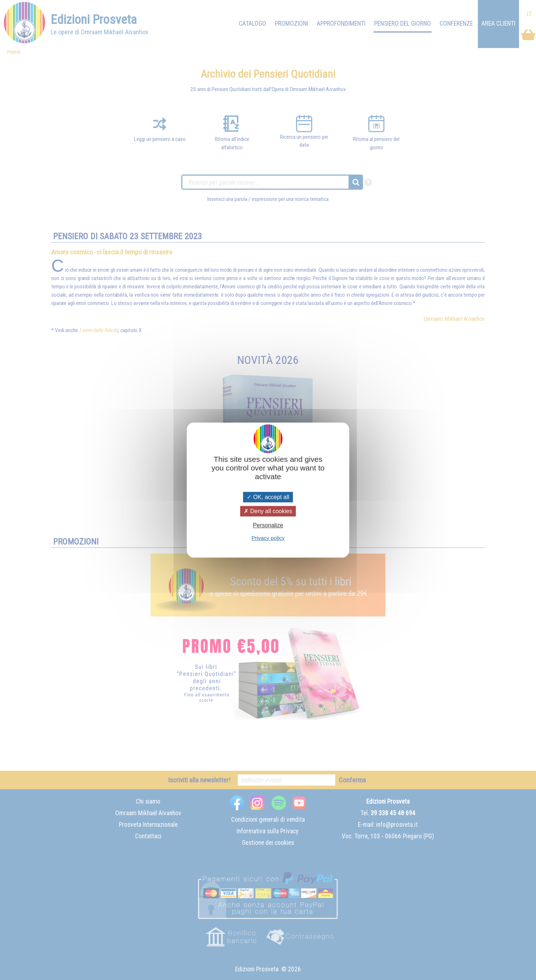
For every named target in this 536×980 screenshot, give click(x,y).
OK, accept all (268, 497)
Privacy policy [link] (268, 538)
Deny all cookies (268, 511)
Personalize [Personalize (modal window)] (268, 526)
